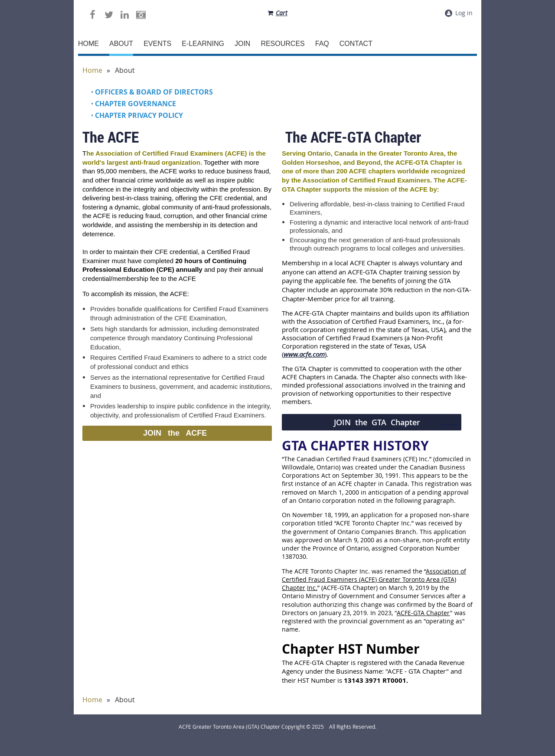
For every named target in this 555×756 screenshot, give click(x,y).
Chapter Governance (135, 104)
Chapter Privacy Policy (139, 115)
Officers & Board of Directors (154, 92)
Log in (464, 13)
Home (92, 70)
